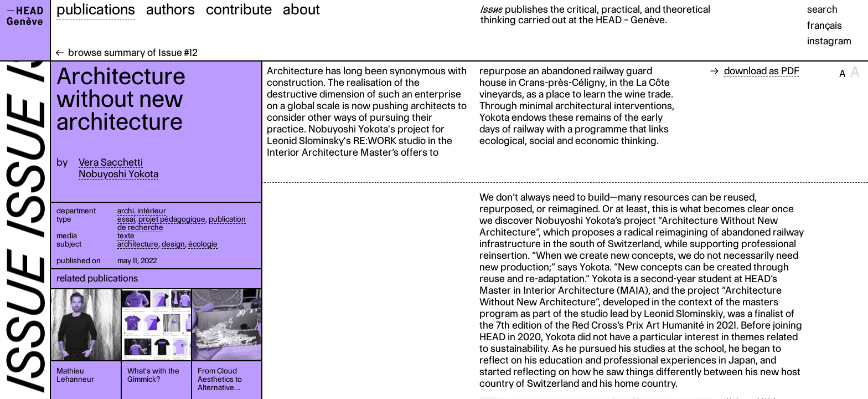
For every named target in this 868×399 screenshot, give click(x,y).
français (825, 25)
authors (170, 9)
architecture (138, 244)
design (173, 244)
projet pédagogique (172, 219)
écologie (203, 244)
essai (126, 219)
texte (126, 236)
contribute (239, 9)
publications (96, 9)
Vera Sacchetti (111, 162)
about (301, 9)
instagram (829, 41)
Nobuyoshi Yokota (118, 174)
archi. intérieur (142, 211)
